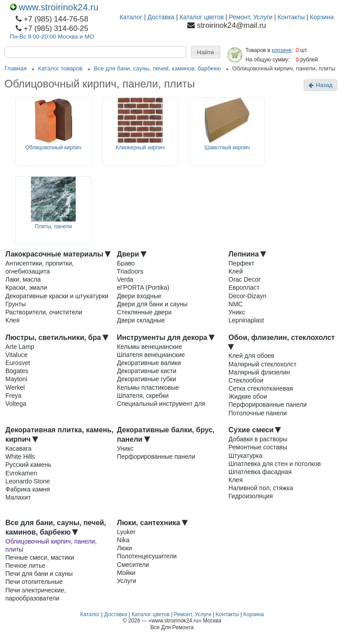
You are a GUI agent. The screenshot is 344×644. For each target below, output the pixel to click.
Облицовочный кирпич (53, 148)
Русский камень (28, 465)
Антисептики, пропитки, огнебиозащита (39, 267)
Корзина (322, 17)
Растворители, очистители (44, 312)
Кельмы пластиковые (148, 387)
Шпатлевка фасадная (260, 472)
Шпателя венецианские (151, 355)
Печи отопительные (34, 582)
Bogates (17, 371)
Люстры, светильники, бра (57, 337)
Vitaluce (17, 355)
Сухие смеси (255, 430)
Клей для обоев (251, 356)
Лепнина (247, 254)
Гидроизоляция (251, 496)
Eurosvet (18, 363)
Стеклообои (246, 380)
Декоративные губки (146, 379)
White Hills (20, 457)
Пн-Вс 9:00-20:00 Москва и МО (52, 37)
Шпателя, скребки (143, 396)
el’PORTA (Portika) (143, 287)
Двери (132, 254)
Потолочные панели (258, 413)
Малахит (18, 497)
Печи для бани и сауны (39, 574)
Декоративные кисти (147, 371)
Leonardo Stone (28, 481)
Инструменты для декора (166, 337)
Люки (125, 548)
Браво (126, 263)
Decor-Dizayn (247, 296)
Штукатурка (245, 456)
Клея (13, 320)
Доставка (161, 17)
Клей (236, 271)
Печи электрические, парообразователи (36, 594)
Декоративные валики (149, 363)
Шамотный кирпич (227, 148)
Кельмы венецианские (149, 347)
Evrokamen (21, 473)
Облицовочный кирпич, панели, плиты (51, 545)
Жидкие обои (248, 396)
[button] (206, 52)
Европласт (244, 287)
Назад (320, 85)
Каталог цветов (202, 17)
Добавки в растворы (258, 439)
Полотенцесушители (147, 556)
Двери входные (139, 296)
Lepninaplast (246, 320)
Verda (125, 279)
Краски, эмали (26, 287)
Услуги (127, 581)
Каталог (131, 17)
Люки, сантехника (152, 523)
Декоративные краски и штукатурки (57, 296)
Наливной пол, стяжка (261, 488)
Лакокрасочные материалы (58, 254)
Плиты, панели (54, 226)
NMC (236, 304)
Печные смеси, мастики (40, 557)
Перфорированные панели (268, 405)
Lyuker (126, 532)
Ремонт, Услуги (251, 17)
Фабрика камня (28, 489)
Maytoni (16, 379)
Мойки (126, 573)
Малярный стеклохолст (262, 364)
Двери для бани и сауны (152, 304)
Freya (13, 396)
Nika (123, 540)
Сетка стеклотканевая (261, 388)
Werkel (15, 387)
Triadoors (130, 271)
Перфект (241, 263)
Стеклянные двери (144, 312)
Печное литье (25, 566)
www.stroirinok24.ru (54, 7)
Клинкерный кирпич (140, 148)
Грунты (16, 304)
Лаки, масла (23, 279)
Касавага (18, 448)
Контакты (291, 17)
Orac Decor (245, 279)
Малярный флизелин (259, 372)
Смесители (133, 565)
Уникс (237, 312)
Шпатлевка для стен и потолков (275, 464)
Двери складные (141, 320)
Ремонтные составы (258, 447)
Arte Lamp (20, 347)
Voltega (16, 404)
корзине (282, 50)
